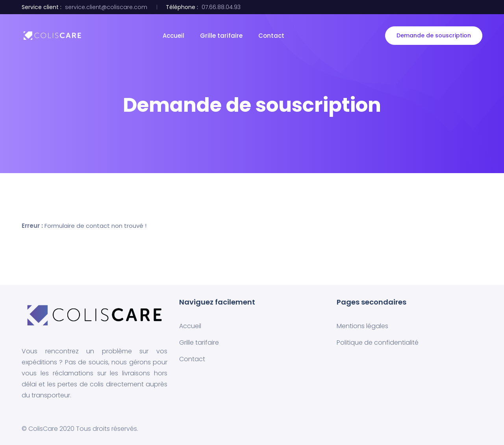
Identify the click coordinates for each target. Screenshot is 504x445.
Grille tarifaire (221, 36)
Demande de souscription (434, 35)
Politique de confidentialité (378, 343)
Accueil (173, 36)
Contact (271, 36)
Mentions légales (362, 326)
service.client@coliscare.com (106, 7)
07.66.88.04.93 (221, 7)
